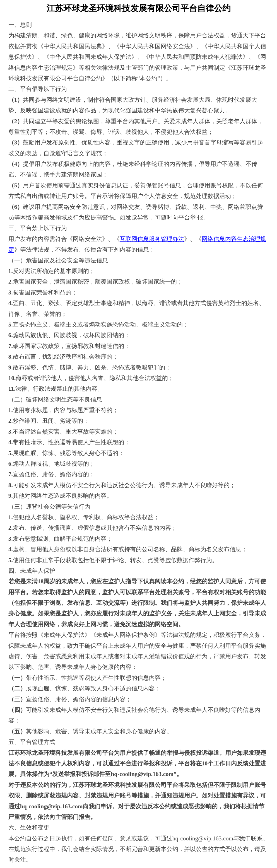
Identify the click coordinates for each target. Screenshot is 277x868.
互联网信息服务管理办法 (152, 239)
